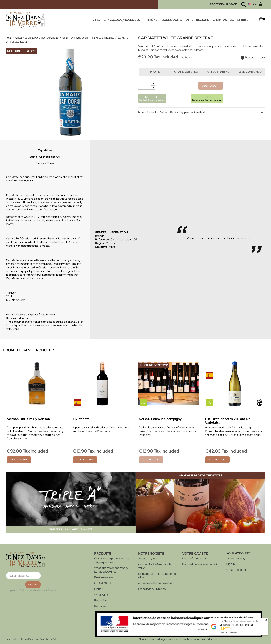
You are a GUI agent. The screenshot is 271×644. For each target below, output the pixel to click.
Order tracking (236, 558)
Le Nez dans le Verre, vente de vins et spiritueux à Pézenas (239, 623)
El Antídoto (81, 419)
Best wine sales (104, 577)
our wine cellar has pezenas (155, 583)
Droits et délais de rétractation (201, 564)
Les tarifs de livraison (195, 559)
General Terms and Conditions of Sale (39, 639)
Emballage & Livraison (152, 589)
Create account (236, 570)
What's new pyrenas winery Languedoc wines (111, 570)
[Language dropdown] (245, 4)
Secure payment (149, 559)
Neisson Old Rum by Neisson (28, 419)
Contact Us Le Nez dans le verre (155, 566)
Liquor (98, 589)
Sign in (231, 564)
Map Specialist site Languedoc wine (157, 576)
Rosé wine (101, 600)
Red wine (100, 606)
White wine (101, 595)
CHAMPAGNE (103, 583)
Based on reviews (228, 632)
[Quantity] (145, 93)
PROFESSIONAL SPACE (223, 4)
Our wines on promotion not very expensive (112, 560)
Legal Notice (12, 639)
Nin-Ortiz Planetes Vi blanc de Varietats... (228, 421)
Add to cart (211, 93)
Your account (238, 553)
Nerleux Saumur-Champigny (160, 419)
